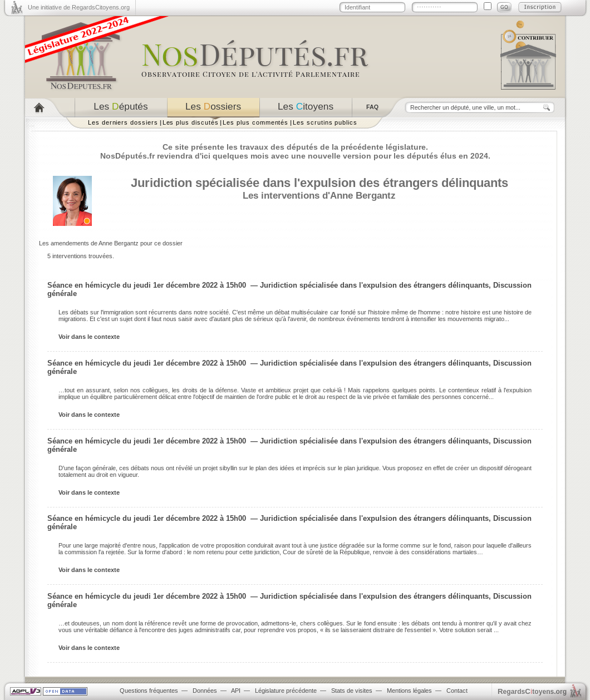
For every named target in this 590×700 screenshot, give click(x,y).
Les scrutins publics (325, 122)
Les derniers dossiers (123, 122)
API (236, 691)
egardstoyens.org (532, 691)
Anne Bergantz (363, 195)
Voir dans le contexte (89, 337)
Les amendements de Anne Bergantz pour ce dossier (111, 243)
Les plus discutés (191, 122)
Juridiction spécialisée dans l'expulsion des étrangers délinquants (319, 183)
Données (205, 691)
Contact (457, 691)
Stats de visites (352, 691)
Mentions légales (409, 691)
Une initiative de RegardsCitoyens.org (79, 7)
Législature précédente (286, 691)
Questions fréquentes (149, 691)
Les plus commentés (255, 122)
